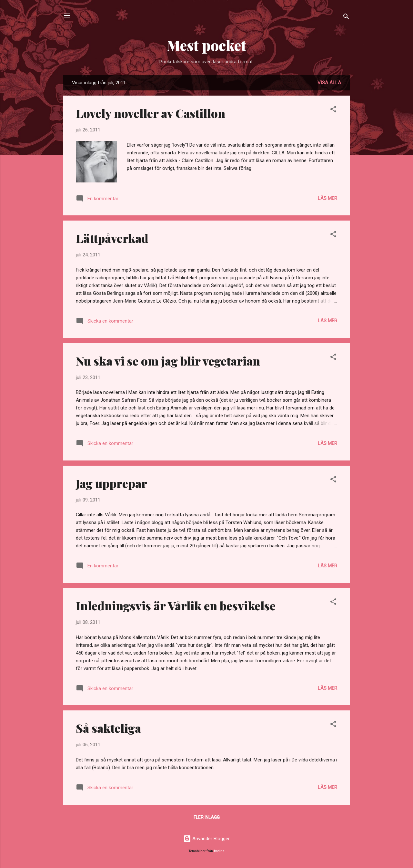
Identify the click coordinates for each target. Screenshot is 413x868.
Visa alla (329, 83)
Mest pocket (206, 45)
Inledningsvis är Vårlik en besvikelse (176, 605)
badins (219, 851)
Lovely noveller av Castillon (151, 113)
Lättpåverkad (112, 238)
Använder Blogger (206, 839)
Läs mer (327, 198)
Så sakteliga (108, 728)
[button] (333, 110)
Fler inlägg (207, 817)
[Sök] (346, 18)
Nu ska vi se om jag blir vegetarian (168, 361)
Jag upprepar (111, 483)
